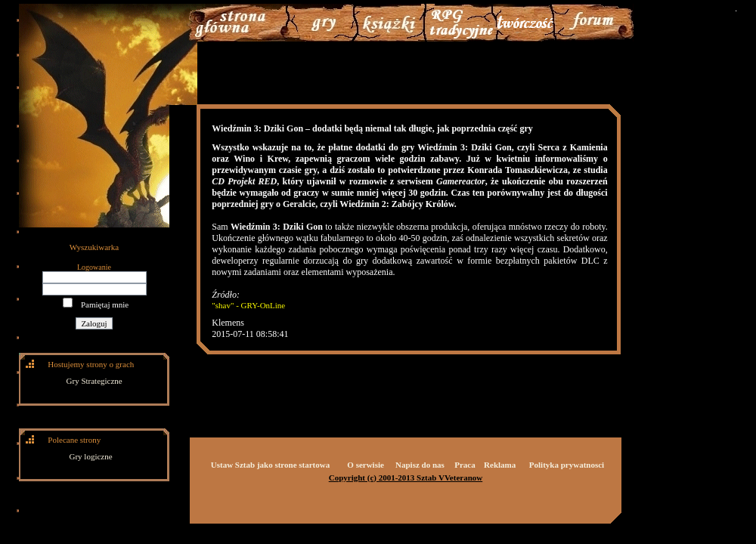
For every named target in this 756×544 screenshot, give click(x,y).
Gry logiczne (91, 456)
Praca (465, 465)
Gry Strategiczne (94, 381)
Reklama (500, 465)
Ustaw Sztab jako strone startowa (270, 465)
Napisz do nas (420, 465)
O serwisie (366, 465)
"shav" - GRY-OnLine (248, 305)
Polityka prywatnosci (567, 465)
